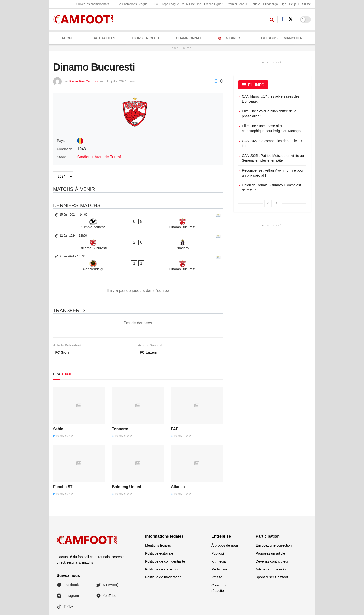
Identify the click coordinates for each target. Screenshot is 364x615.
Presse (217, 550)
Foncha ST (63, 460)
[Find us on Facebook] (282, 20)
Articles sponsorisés (271, 542)
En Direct (230, 38)
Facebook (68, 558)
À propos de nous (225, 518)
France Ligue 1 (214, 4)
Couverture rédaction (220, 561)
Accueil (69, 38)
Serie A (255, 4)
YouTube (106, 569)
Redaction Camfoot (84, 81)
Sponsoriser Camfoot (272, 550)
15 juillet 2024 (116, 81)
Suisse (307, 4)
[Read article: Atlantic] (197, 436)
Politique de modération (163, 550)
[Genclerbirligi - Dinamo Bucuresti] (138, 240)
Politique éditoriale (159, 526)
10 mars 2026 (64, 409)
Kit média (219, 534)
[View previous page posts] (268, 203)
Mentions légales (158, 518)
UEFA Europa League (165, 4)
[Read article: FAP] (197, 378)
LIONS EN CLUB (146, 38)
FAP (175, 402)
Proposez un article (270, 526)
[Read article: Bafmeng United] (138, 436)
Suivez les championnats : (93, 4)
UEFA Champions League (130, 4)
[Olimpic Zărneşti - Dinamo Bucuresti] (138, 217)
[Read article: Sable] (79, 378)
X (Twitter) (107, 558)
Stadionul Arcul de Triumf (99, 157)
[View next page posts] (277, 203)
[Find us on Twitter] (291, 19)
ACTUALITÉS (105, 38)
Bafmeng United (126, 460)
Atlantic (178, 460)
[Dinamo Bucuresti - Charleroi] (138, 228)
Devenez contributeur (272, 534)
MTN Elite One (191, 4)
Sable (58, 402)
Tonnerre (120, 402)
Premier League (237, 4)
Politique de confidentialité (165, 534)
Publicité (218, 526)
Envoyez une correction (274, 518)
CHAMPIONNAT (189, 38)
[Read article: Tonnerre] (138, 378)
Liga (284, 4)
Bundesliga (270, 4)
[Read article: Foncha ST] (79, 436)
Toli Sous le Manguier (281, 38)
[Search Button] (272, 20)
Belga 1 (294, 4)
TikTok (65, 580)
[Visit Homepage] (85, 20)
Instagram (68, 569)
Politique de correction (162, 542)
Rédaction (219, 542)
